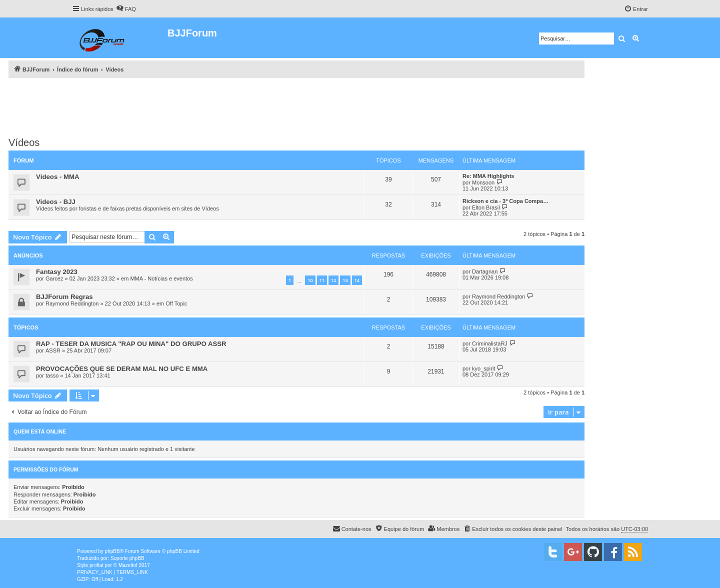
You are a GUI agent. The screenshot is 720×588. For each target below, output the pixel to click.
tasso (52, 375)
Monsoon (483, 182)
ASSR (53, 350)
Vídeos (24, 142)
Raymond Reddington (72, 303)
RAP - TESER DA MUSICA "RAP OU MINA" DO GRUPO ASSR (131, 344)
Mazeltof (128, 565)
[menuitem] (126, 9)
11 (322, 280)
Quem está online (40, 431)
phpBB (112, 551)
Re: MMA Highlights (488, 176)
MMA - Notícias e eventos (161, 278)
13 (345, 280)
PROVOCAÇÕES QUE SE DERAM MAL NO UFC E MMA (122, 369)
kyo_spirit (483, 368)
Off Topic (176, 303)
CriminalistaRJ (490, 343)
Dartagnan (485, 271)
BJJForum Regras (64, 297)
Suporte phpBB (127, 558)
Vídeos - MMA (57, 177)
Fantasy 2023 (57, 272)
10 (310, 280)
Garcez (54, 278)
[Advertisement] (296, 105)
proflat (96, 565)
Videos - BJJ (56, 202)
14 (357, 280)
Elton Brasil (486, 207)
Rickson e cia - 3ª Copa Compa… (505, 201)
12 (333, 280)
